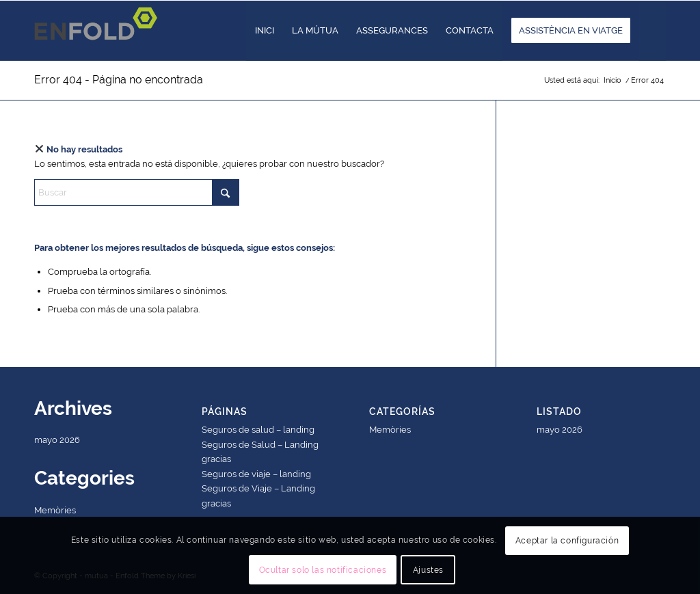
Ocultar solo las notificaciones (323, 570)
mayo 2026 (57, 440)
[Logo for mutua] (100, 31)
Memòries (55, 510)
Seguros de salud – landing (258, 430)
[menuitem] (265, 31)
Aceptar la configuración (567, 541)
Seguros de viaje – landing (256, 474)
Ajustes (428, 570)
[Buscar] (652, 31)
